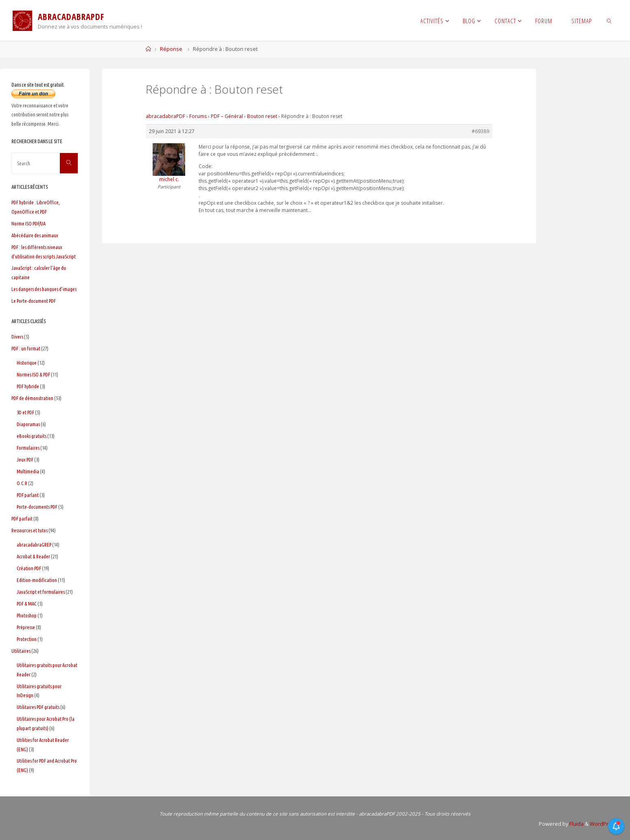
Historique (27, 363)
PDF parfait (22, 518)
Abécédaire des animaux (35, 235)
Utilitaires (21, 651)
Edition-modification (37, 580)
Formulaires (28, 448)
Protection (27, 639)
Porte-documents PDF (37, 507)
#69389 (480, 131)
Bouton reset (262, 116)
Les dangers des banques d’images (44, 289)
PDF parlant (28, 495)
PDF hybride (28, 386)
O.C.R (22, 483)
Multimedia (28, 471)
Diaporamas (28, 424)
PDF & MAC (27, 604)
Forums (198, 116)
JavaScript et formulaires (41, 592)
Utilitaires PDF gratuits (38, 707)
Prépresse (26, 627)
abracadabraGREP (34, 545)
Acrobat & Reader (33, 556)
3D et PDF (25, 412)
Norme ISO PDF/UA (28, 223)
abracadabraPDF (165, 116)
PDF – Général (227, 116)
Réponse (171, 49)
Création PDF (29, 568)
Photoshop (27, 615)
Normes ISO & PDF (33, 374)
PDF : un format (26, 348)
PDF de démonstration (32, 398)
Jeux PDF (25, 459)
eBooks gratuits (32, 436)
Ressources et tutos (30, 530)
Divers (17, 337)
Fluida (576, 824)
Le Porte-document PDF (34, 301)
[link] (609, 20)
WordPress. (604, 824)
